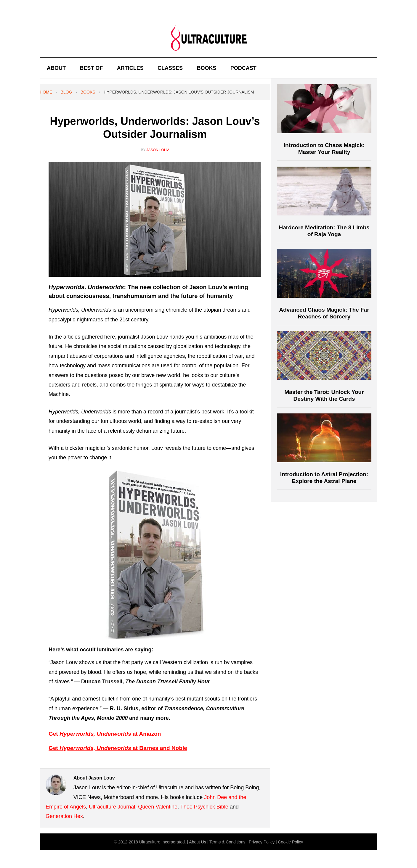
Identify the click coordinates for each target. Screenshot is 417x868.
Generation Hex (64, 816)
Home (46, 92)
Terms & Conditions (227, 842)
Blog (66, 92)
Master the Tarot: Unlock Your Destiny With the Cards (324, 395)
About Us (198, 842)
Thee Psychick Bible (204, 807)
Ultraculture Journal (112, 807)
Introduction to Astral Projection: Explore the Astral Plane (324, 478)
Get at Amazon (105, 734)
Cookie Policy (290, 842)
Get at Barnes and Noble (118, 748)
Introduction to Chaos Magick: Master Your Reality (324, 149)
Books (88, 92)
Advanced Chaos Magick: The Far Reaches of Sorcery (324, 313)
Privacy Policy (262, 842)
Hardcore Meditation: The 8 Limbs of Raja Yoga (324, 231)
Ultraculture (208, 38)
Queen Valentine (158, 807)
